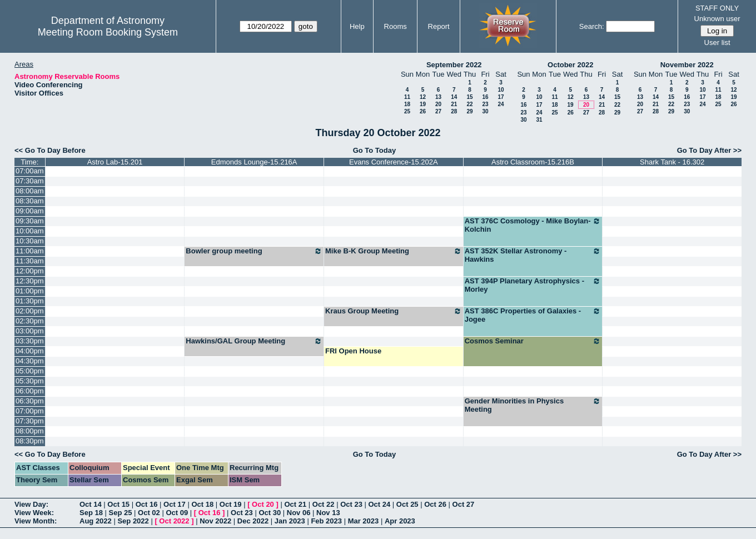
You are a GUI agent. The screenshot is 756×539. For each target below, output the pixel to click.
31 (539, 120)
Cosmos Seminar (533, 341)
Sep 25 (121, 513)
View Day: (31, 504)
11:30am (30, 261)
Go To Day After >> (709, 150)
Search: (592, 26)
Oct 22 (324, 504)
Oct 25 (407, 504)
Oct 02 (149, 513)
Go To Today (375, 150)
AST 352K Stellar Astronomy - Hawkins (533, 255)
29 (469, 111)
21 (454, 104)
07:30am (30, 181)
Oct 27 (464, 504)
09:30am (30, 221)
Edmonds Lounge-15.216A (254, 162)
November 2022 (687, 65)
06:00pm (30, 391)
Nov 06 (299, 513)
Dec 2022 (253, 521)
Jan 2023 (290, 521)
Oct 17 (175, 504)
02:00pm (30, 311)
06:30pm (30, 401)
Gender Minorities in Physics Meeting (533, 405)
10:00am (30, 231)
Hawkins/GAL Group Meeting (254, 341)
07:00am (30, 171)
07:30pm (30, 421)
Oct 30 (270, 513)
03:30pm (30, 341)
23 (485, 104)
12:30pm (30, 281)
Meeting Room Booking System (108, 32)
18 (407, 104)
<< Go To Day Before (50, 150)
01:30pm (30, 301)
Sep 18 (91, 513)
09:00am (30, 211)
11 (407, 97)
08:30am (30, 201)
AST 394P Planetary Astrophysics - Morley (533, 285)
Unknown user (717, 19)
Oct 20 (263, 504)
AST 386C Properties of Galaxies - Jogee (533, 315)
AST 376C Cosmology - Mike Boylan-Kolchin (533, 225)
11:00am (30, 251)
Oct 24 (380, 504)
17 (501, 97)
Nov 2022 (215, 521)
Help (357, 26)
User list (717, 43)
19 (423, 104)
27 (438, 111)
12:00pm (30, 271)
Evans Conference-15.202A (394, 162)
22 (469, 104)
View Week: (34, 513)
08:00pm (30, 431)
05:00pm (30, 371)
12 (423, 97)
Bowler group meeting (254, 251)
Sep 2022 (133, 521)
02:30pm (30, 321)
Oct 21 (295, 504)
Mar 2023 (364, 521)
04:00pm (30, 351)
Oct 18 (202, 504)
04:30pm (30, 361)
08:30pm (30, 441)
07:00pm (30, 411)
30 (485, 111)
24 (501, 104)
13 (438, 97)
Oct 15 (118, 504)
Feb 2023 (326, 521)
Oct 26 (435, 504)
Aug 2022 (96, 521)
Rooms (396, 26)
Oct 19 (231, 504)
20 (438, 104)
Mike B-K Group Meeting (394, 251)
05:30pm (30, 381)
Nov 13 (328, 513)
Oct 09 (177, 513)
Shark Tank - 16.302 (672, 162)
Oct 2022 (174, 521)
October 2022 (570, 65)
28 (454, 111)
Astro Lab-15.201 (115, 162)
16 (485, 97)
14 (454, 97)
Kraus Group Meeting (394, 311)
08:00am (30, 191)
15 (469, 97)
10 (501, 90)
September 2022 (454, 65)
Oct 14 (91, 504)
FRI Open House (353, 351)
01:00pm (30, 291)
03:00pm (30, 331)
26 (423, 111)
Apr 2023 (400, 521)
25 (407, 111)
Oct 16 (147, 504)
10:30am (30, 241)
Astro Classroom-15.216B (533, 162)
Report (439, 26)
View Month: (36, 521)
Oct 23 (351, 504)
